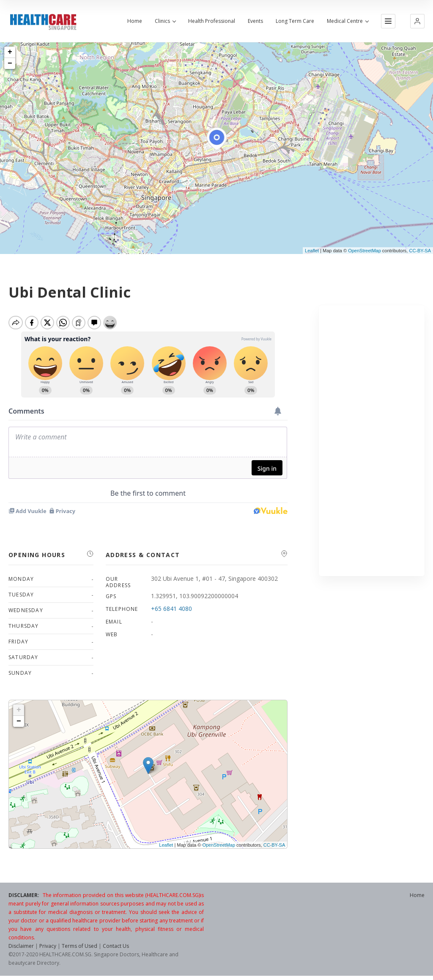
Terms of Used (79, 946)
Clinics (165, 21)
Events (255, 21)
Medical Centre (348, 21)
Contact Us (116, 946)
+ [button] (10, 52)
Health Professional (212, 21)
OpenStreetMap (364, 251)
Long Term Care (295, 21)
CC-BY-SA (420, 251)
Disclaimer (21, 946)
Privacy (48, 946)
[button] (417, 21)
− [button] (10, 63)
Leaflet (312, 251)
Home (135, 21)
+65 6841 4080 (171, 609)
